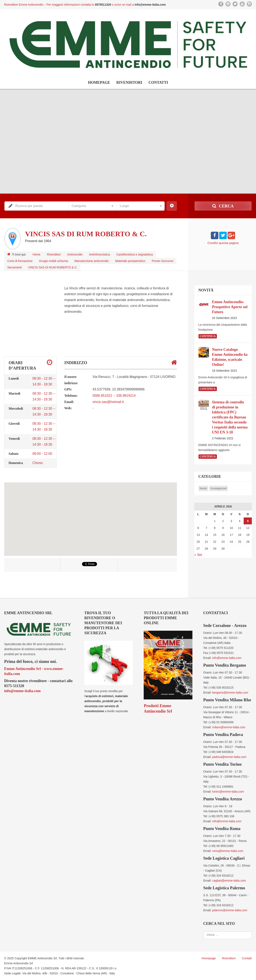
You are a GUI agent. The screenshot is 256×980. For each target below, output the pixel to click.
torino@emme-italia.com (228, 792)
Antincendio (75, 254)
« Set (198, 555)
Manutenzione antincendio (92, 261)
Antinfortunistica (100, 254)
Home (36, 254)
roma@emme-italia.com (228, 851)
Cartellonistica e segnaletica (134, 254)
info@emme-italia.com (22, 691)
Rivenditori (129, 83)
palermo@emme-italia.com (230, 910)
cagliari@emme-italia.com (229, 881)
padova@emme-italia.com (229, 757)
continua (208, 336)
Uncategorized (218, 488)
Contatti (158, 83)
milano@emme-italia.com (229, 727)
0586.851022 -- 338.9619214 (114, 396)
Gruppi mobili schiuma (54, 261)
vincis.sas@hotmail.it (108, 402)
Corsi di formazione (20, 261)
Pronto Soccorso (163, 261)
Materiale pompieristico (130, 261)
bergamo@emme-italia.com (230, 693)
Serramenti (14, 267)
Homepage (99, 83)
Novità (203, 488)
